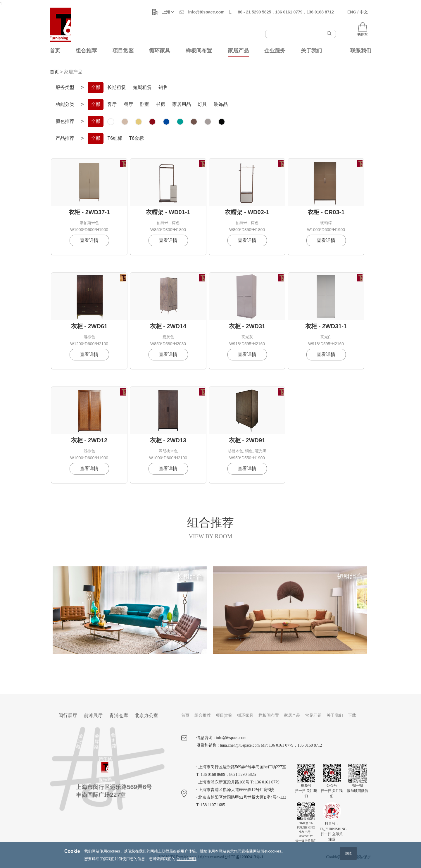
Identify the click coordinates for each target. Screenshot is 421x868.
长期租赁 (117, 87)
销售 (163, 87)
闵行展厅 (68, 715)
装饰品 (221, 104)
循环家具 (160, 51)
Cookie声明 (186, 864)
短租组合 (350, 576)
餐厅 (128, 104)
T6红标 (115, 138)
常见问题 (313, 715)
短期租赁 (142, 87)
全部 (96, 87)
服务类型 (65, 87)
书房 (161, 104)
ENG (352, 12)
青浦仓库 (119, 715)
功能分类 (65, 104)
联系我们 (361, 51)
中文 (364, 12)
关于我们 (311, 51)
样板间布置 (199, 51)
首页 (55, 51)
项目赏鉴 (123, 51)
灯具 (202, 104)
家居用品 (182, 104)
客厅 (112, 104)
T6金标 (136, 138)
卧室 (144, 104)
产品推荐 (65, 138)
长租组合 (190, 576)
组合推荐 (86, 51)
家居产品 (238, 51)
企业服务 (275, 51)
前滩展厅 (93, 715)
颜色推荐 (65, 121)
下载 (352, 715)
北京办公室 (146, 715)
